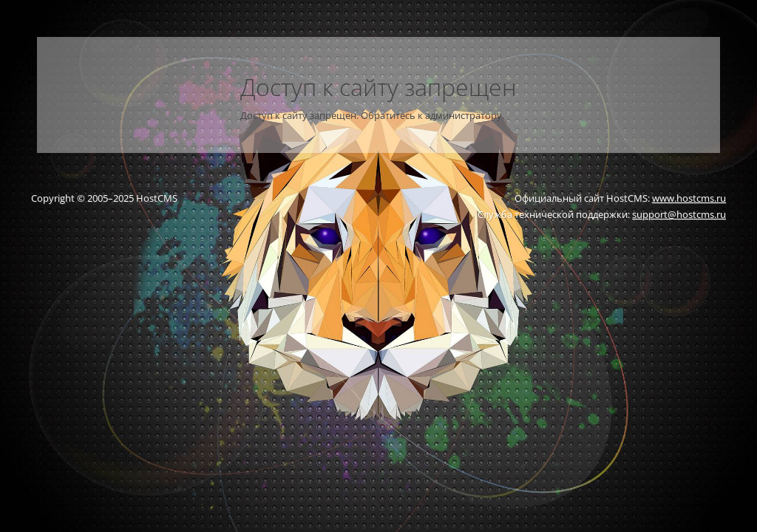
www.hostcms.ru (689, 198)
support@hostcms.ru (679, 214)
